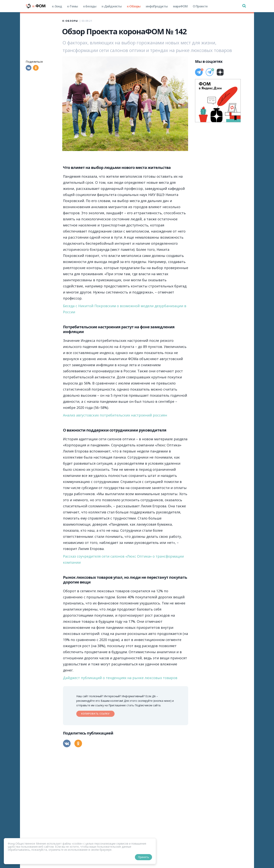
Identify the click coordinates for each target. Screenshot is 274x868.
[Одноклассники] (36, 68)
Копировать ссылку (95, 714)
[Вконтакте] (29, 68)
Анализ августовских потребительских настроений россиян (115, 415)
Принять (143, 857)
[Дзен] (220, 72)
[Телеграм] (199, 72)
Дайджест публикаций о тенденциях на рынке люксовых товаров (120, 678)
